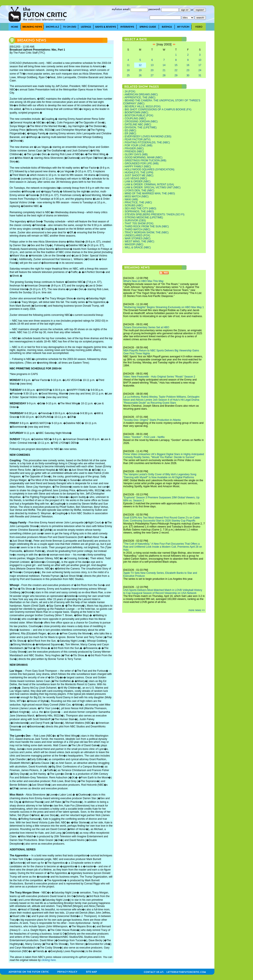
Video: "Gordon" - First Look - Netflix (144, 437)
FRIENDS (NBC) (134, 151)
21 (164, 70)
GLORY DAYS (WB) (136, 154)
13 (152, 65)
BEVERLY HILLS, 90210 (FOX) (143, 106)
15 (176, 65)
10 (200, 60)
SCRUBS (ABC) (134, 205)
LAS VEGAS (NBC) (136, 178)
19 (140, 70)
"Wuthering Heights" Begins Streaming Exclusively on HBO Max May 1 (164, 307)
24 (200, 70)
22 (176, 70)
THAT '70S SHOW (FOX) (139, 223)
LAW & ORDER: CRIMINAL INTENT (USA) (149, 184)
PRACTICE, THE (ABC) (138, 202)
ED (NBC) (130, 130)
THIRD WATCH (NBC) (137, 229)
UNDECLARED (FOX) (138, 235)
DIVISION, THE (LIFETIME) (141, 127)
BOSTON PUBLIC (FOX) (139, 115)
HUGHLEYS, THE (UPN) (139, 172)
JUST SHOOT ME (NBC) (139, 175)
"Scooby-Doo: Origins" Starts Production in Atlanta (152, 420)
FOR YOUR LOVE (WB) (139, 145)
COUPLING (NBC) (135, 118)
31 (200, 75)
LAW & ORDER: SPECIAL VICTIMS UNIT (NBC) (153, 187)
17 (200, 65)
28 (164, 75)
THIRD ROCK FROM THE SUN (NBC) (147, 226)
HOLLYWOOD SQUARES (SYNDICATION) (150, 169)
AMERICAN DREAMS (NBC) (141, 94)
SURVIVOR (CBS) (135, 220)
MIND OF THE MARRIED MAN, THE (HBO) (150, 193)
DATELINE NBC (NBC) (138, 124)
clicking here (49, 960)
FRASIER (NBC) (134, 148)
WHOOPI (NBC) (134, 244)
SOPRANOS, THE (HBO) (139, 211)
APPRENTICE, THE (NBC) (140, 97)
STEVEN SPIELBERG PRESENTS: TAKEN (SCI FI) (155, 214)
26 (140, 75)
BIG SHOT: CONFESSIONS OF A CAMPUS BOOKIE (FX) (158, 109)
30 (188, 75)
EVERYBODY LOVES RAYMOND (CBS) (148, 136)
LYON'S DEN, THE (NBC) (140, 190)
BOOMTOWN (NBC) (137, 112)
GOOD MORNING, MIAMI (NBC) (144, 157)
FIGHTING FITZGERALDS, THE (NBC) (147, 142)
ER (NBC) (130, 133)
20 (152, 70)
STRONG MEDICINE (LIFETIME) (144, 217)
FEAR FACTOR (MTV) (138, 139)
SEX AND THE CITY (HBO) (141, 208)
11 (128, 65)
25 (128, 75)
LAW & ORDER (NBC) (138, 181)
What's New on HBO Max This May (143, 281)
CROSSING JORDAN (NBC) (141, 121)
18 (128, 70)
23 (188, 70)
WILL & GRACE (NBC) (138, 247)
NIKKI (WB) (131, 199)
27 (152, 75)
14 (164, 65)
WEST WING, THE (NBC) (140, 241)
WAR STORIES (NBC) (138, 238)
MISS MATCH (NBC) (137, 196)
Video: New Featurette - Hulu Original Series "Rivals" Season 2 (159, 377)
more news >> (197, 610)
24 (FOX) (130, 91)
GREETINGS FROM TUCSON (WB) (146, 160)
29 (176, 75)
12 (140, 65)
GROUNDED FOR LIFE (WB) (142, 163)
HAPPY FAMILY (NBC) (138, 166)
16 (188, 65)
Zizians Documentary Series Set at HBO (146, 327)
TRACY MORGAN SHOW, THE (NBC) (147, 232)
